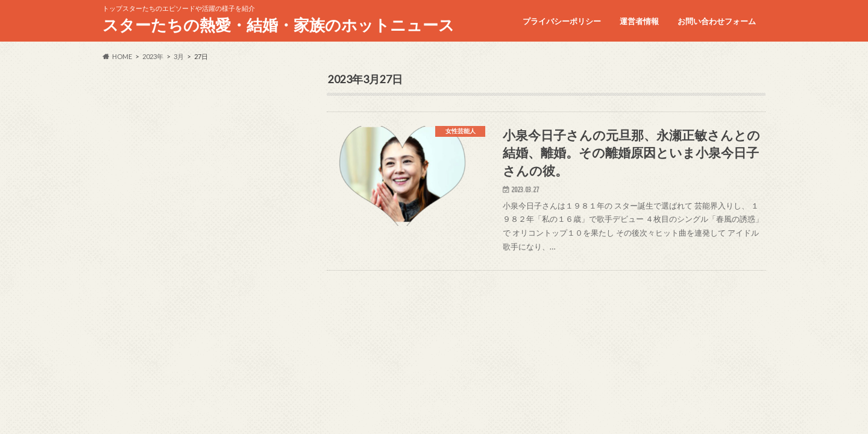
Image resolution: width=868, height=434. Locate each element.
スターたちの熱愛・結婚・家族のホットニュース (278, 25)
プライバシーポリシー (562, 21)
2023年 (153, 56)
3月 (179, 56)
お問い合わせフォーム (717, 21)
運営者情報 (639, 21)
